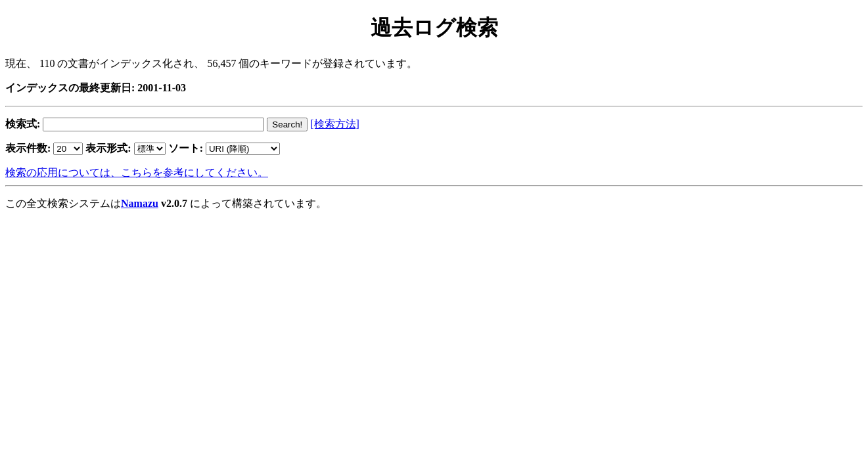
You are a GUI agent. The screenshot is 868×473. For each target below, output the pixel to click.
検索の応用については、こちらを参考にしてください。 (137, 172)
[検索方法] (335, 124)
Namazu (140, 203)
